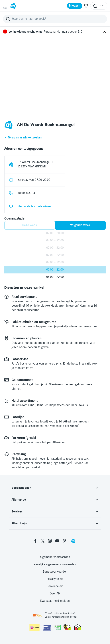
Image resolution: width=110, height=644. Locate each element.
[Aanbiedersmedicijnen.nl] (57, 628)
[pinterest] (64, 541)
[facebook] (35, 541)
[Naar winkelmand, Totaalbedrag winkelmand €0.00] (99, 6)
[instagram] (50, 541)
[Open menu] (5, 6)
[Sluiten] (105, 32)
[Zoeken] (55, 19)
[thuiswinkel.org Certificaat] (67, 627)
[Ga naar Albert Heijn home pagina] (13, 6)
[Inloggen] (75, 6)
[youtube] (57, 541)
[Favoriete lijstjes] (86, 6)
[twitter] (43, 541)
